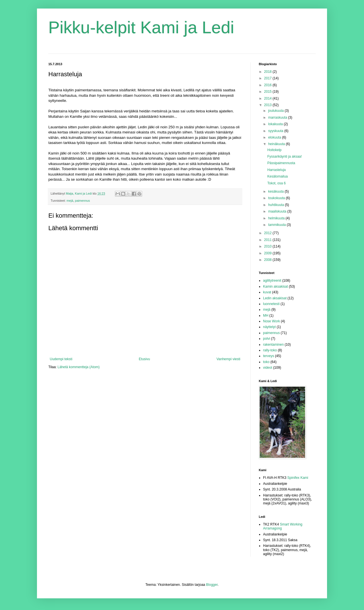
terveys (269, 356)
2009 (268, 253)
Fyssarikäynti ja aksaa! (285, 156)
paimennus (82, 201)
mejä (70, 201)
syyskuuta (276, 131)
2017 (268, 78)
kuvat (267, 292)
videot (268, 368)
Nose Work (271, 321)
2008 (268, 260)
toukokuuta (277, 198)
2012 (268, 233)
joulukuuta (276, 111)
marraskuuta (278, 118)
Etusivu (144, 359)
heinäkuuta (277, 144)
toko (266, 362)
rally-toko (270, 350)
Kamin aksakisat (275, 287)
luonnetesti (271, 304)
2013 (268, 105)
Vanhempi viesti (228, 359)
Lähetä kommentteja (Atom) (78, 367)
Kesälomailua (278, 176)
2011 (268, 240)
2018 (268, 72)
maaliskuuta (278, 211)
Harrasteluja (277, 170)
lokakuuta (276, 124)
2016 (268, 85)
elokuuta (275, 137)
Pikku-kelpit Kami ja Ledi (141, 27)
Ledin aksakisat (275, 298)
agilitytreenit (272, 281)
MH (266, 316)
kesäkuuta (276, 191)
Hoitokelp (274, 150)
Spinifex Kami (298, 478)
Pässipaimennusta (281, 163)
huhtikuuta (277, 205)
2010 (268, 246)
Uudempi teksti (61, 359)
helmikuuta (277, 218)
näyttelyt (269, 327)
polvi (267, 339)
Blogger (212, 585)
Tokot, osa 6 (277, 183)
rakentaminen (273, 345)
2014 (268, 98)
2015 (268, 92)
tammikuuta (277, 225)
